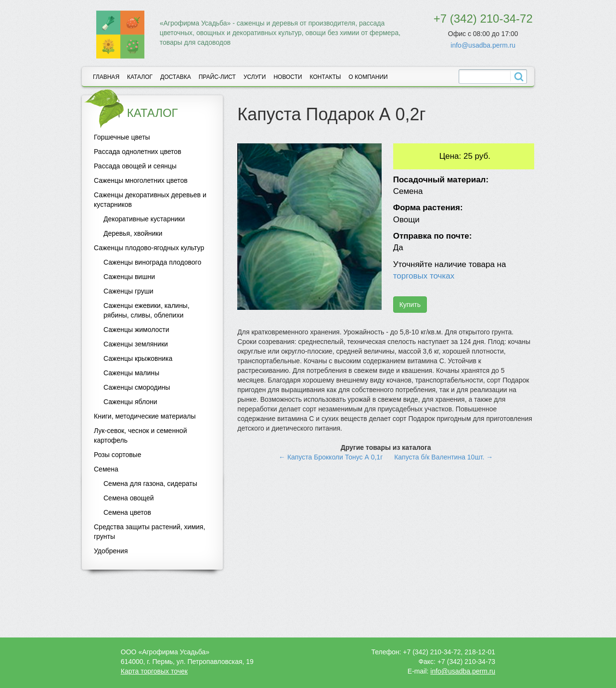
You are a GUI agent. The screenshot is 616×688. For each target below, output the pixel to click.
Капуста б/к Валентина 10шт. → (443, 457)
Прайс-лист (217, 77)
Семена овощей (129, 498)
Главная (106, 77)
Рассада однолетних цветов (138, 152)
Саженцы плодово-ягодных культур (149, 248)
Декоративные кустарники (144, 219)
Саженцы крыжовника (138, 358)
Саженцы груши (128, 291)
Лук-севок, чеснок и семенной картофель (140, 435)
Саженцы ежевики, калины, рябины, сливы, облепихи (147, 310)
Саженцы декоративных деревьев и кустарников (150, 200)
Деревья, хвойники (133, 233)
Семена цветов (127, 512)
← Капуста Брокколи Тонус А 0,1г (331, 457)
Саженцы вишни (129, 277)
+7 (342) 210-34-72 (483, 19)
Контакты (326, 77)
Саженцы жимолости (136, 330)
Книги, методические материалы (145, 416)
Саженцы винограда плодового (152, 262)
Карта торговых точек (154, 671)
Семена (106, 469)
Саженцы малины (131, 373)
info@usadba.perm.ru (483, 45)
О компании (368, 77)
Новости (288, 77)
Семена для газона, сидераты (150, 484)
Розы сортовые (117, 455)
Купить (410, 305)
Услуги (255, 77)
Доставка (176, 77)
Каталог (140, 77)
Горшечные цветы (122, 137)
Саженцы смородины (137, 387)
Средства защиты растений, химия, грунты (149, 532)
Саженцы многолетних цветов (141, 180)
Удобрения (111, 551)
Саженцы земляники (136, 344)
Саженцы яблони (130, 402)
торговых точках (424, 276)
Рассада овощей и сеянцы (135, 166)
